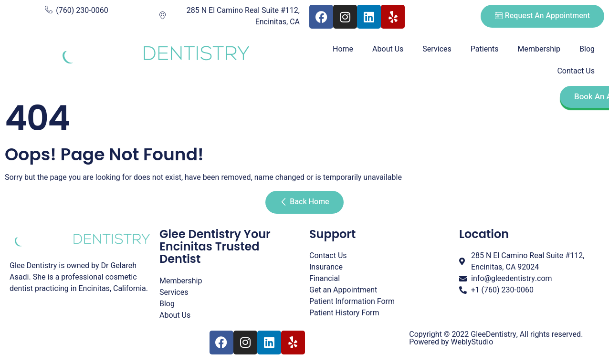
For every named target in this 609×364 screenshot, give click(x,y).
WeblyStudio (472, 342)
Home (343, 49)
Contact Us (576, 71)
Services (437, 49)
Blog (587, 49)
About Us (388, 49)
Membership (539, 49)
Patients (485, 49)
